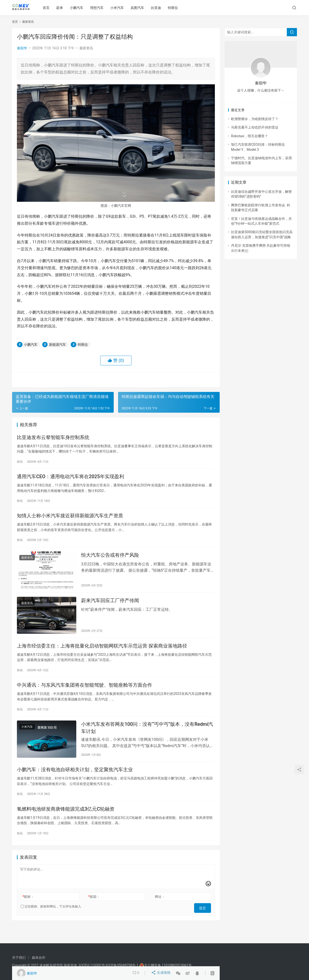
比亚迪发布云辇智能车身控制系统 (53, 438)
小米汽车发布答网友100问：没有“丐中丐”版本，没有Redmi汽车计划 (147, 740)
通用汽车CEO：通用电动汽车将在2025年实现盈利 (70, 479)
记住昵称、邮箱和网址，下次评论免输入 (51, 923)
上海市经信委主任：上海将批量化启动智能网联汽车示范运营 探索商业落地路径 (102, 655)
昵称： (28, 913)
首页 (48, 8)
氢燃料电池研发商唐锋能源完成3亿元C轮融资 (66, 824)
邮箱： (94, 913)
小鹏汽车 (79, 8)
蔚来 (62, 8)
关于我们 (19, 958)
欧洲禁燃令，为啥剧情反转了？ (255, 119)
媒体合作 (39, 958)
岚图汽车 (140, 8)
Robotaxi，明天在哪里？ (249, 136)
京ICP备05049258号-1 (122, 965)
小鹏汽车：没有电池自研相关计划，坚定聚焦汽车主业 (75, 783)
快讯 (20, 462)
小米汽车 (119, 8)
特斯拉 (175, 8)
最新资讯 (86, 48)
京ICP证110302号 (92, 965)
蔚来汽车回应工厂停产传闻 (110, 608)
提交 (204, 923)
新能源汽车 (57, 345)
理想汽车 (99, 8)
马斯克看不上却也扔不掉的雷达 (255, 127)
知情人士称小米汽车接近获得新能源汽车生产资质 (70, 520)
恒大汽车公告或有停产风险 (110, 561)
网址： (160, 913)
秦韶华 (22, 48)
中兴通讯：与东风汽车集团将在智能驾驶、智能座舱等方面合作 (84, 695)
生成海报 (161, 973)
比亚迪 (158, 8)
